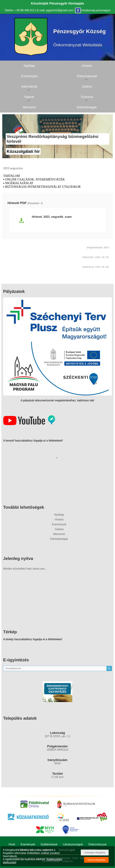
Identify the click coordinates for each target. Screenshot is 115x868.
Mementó (29, 107)
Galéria (59, 529)
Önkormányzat (97, 844)
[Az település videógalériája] (29, 424)
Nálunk (29, 97)
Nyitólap (29, 66)
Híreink (59, 520)
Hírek (12, 844)
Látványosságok (73, 844)
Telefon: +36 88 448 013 (19, 10)
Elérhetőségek (59, 539)
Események (29, 76)
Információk (29, 87)
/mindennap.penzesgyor (93, 10)
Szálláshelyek (49, 844)
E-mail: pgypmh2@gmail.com (55, 10)
